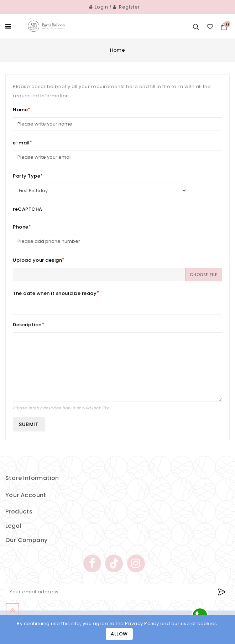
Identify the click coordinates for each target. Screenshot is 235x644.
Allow (119, 634)
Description (27, 325)
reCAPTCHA (28, 209)
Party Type (27, 176)
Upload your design (37, 260)
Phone (21, 227)
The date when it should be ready (55, 293)
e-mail (21, 143)
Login (99, 7)
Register (126, 7)
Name (20, 110)
